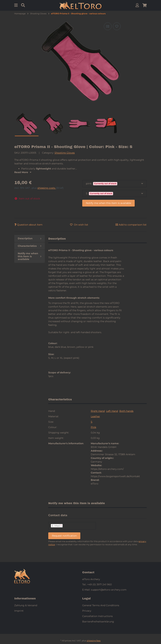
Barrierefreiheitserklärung (98, 622)
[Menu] (16, 5)
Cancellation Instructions (97, 616)
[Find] (23, 5)
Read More (23, 172)
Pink (93, 427)
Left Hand (112, 411)
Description (30, 238)
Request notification (64, 536)
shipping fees (94, 641)
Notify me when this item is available (108, 203)
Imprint (19, 611)
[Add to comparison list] (108, 26)
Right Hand (98, 411)
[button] (137, 5)
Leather (95, 416)
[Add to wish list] (117, 26)
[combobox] (114, 184)
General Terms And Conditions (101, 605)
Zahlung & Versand (26, 605)
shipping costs (47, 188)
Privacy (87, 611)
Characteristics (30, 246)
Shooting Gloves (65, 153)
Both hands (126, 411)
